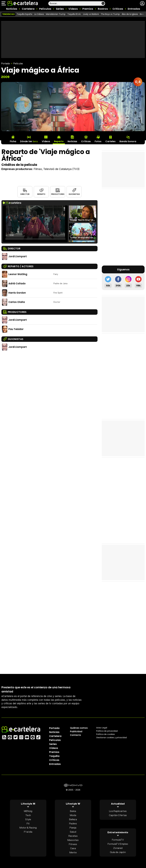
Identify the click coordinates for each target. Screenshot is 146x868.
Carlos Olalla (17, 302)
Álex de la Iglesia (130, 14)
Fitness (73, 844)
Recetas (73, 836)
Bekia (73, 811)
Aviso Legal (102, 728)
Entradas (134, 9)
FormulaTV (118, 840)
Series (60, 9)
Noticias (12, 9)
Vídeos (73, 9)
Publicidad (76, 731)
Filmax (38, 169)
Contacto (75, 735)
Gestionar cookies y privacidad (111, 738)
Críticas (118, 9)
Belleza (73, 819)
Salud (73, 832)
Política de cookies (106, 734)
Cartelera (28, 9)
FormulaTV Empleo (118, 844)
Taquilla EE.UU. (74, 14)
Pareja (73, 828)
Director (25, 194)
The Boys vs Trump (110, 14)
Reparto (41, 194)
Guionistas (74, 194)
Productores (58, 194)
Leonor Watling (18, 274)
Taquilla (54, 756)
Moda (73, 815)
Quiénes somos (79, 728)
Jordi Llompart (18, 256)
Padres (73, 823)
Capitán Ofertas (118, 815)
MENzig (28, 811)
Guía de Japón (118, 852)
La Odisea (39, 14)
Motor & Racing (28, 828)
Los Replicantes (118, 811)
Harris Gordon (17, 293)
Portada (5, 63)
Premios (88, 9)
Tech (28, 815)
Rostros (103, 9)
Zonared (118, 848)
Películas (45, 9)
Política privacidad (107, 731)
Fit (28, 823)
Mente (73, 852)
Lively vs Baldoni (91, 14)
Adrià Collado (17, 283)
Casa (73, 848)
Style (28, 819)
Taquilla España (25, 14)
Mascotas (73, 840)
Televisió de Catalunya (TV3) (61, 169)
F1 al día (28, 832)
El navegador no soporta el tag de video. (35, 224)
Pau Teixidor (16, 329)
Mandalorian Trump (56, 14)
